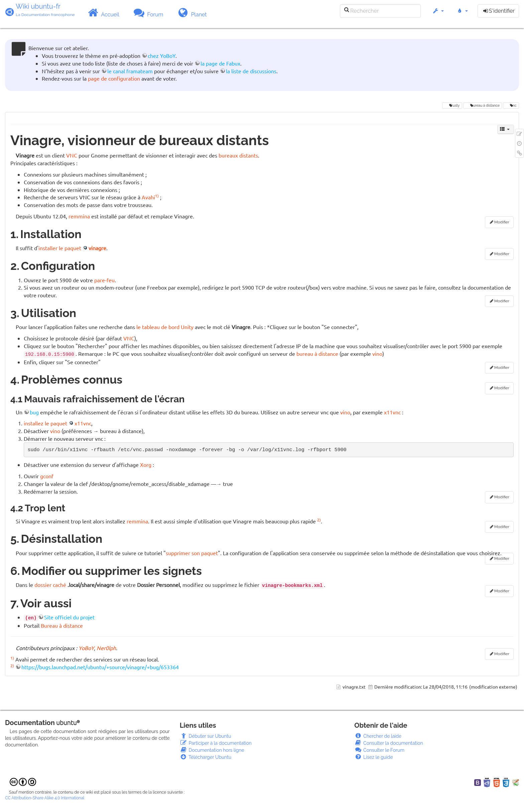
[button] (438, 14)
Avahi (148, 197)
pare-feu (104, 280)
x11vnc (392, 412)
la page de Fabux (220, 63)
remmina (79, 216)
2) (319, 520)
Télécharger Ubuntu (206, 757)
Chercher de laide (378, 736)
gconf (47, 476)
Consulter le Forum (379, 750)
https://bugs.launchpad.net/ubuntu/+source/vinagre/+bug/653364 (100, 667)
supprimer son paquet (192, 553)
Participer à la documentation (216, 743)
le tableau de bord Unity (165, 327)
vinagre (97, 248)
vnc (511, 105)
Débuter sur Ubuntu (206, 736)
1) (157, 196)
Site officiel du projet (69, 617)
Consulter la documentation (388, 743)
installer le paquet (60, 248)
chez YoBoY (162, 56)
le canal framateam (130, 71)
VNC (72, 155)
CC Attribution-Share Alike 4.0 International (45, 798)
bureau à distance (483, 105)
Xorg (146, 465)
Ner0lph (106, 648)
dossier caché (50, 585)
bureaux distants (238, 155)
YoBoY (86, 648)
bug (34, 412)
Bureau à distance (62, 625)
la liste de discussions (251, 71)
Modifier (502, 222)
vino (377, 353)
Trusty (452, 105)
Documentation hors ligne (212, 750)
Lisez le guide (373, 757)
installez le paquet (45, 423)
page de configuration (114, 78)
